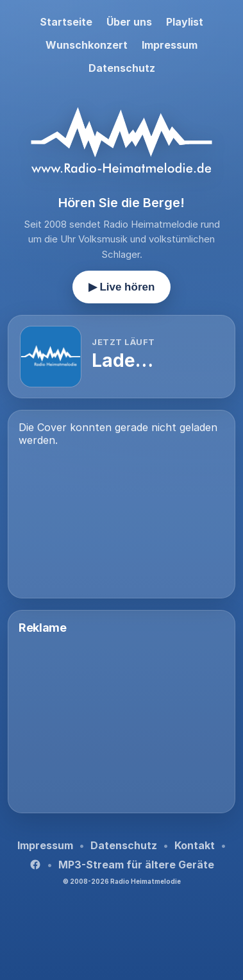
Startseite (66, 22)
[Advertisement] (122, 722)
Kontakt (195, 845)
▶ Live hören (122, 287)
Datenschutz (122, 68)
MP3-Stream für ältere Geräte (136, 865)
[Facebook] (35, 865)
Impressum (170, 45)
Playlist (185, 22)
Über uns (129, 22)
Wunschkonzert (87, 45)
